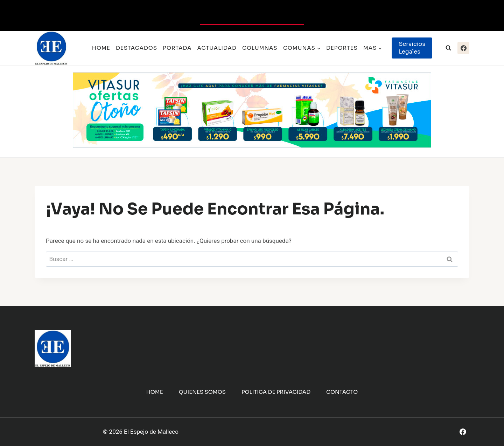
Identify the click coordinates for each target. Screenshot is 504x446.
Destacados (136, 48)
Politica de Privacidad (276, 392)
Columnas (260, 48)
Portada (177, 48)
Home (101, 48)
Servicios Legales (412, 48)
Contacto (342, 392)
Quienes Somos (202, 392)
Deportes (342, 48)
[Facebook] (463, 48)
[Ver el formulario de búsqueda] (448, 48)
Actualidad (217, 48)
